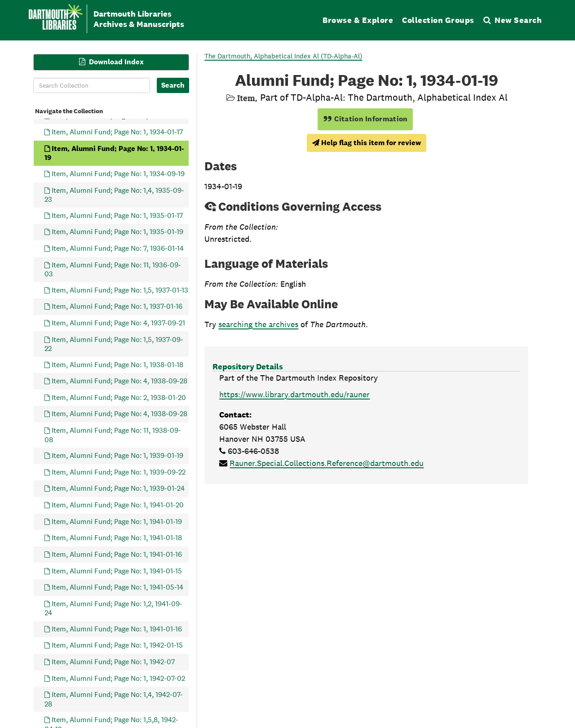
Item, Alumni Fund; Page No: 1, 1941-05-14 (117, 587)
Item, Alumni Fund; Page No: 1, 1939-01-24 (118, 488)
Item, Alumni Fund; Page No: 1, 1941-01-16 (117, 554)
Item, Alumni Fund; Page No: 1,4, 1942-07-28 (114, 699)
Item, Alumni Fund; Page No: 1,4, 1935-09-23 (114, 194)
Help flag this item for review (367, 143)
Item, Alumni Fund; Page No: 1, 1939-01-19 (117, 455)
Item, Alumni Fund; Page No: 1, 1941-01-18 (117, 538)
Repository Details (248, 366)
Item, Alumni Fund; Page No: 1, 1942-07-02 (118, 678)
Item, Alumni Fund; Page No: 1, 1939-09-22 (119, 472)
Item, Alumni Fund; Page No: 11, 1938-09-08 (113, 435)
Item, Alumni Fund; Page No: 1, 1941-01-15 (117, 570)
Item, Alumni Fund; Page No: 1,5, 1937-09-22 (114, 344)
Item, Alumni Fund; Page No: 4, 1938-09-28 (119, 381)
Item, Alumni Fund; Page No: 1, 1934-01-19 (114, 153)
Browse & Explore (358, 20)
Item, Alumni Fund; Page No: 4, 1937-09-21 (118, 322)
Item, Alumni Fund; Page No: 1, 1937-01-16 (117, 306)
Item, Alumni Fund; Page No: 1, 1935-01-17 (117, 215)
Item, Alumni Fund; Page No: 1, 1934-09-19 (118, 174)
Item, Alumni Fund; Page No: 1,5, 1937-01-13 (120, 290)
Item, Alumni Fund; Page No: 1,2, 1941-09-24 (113, 608)
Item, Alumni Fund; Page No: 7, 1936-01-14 (118, 248)
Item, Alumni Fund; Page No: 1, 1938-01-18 (117, 364)
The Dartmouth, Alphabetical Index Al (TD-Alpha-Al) (283, 56)
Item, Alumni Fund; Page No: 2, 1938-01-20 (119, 397)
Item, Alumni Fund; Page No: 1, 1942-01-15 (117, 645)
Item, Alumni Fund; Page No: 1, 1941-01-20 (118, 505)
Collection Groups (438, 20)
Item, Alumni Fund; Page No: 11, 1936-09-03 (113, 269)
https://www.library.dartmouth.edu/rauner (294, 394)
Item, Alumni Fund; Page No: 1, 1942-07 (113, 662)
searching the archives (258, 324)
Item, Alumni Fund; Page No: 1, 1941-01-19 (117, 521)
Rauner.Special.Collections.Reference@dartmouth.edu (327, 463)
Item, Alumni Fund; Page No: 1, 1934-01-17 (117, 132)
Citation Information (365, 119)
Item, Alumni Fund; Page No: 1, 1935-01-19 (117, 232)
